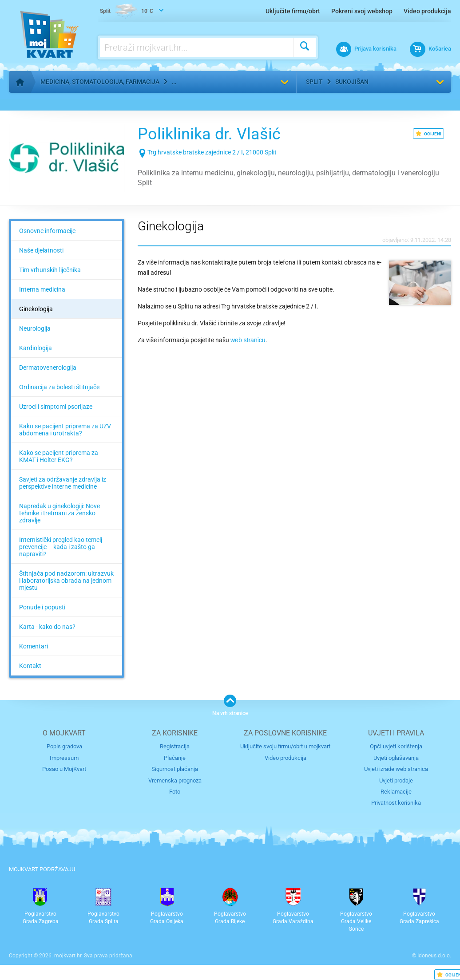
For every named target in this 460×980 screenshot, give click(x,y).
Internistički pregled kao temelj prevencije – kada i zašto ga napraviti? (61, 547)
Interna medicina (42, 289)
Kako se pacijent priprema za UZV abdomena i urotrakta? (65, 430)
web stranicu (248, 340)
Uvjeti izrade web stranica (396, 769)
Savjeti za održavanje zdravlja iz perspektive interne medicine (63, 483)
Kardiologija (36, 348)
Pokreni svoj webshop (362, 11)
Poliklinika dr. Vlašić (209, 134)
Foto (175, 792)
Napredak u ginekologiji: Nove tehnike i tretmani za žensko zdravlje (59, 513)
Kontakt (30, 666)
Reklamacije (396, 792)
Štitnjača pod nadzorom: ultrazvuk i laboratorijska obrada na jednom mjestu (66, 581)
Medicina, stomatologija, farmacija (100, 82)
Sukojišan (352, 82)
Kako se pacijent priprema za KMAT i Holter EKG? (59, 456)
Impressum (64, 758)
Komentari (34, 646)
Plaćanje (175, 758)
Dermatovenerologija (48, 367)
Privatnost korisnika (396, 803)
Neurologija (35, 328)
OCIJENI (428, 134)
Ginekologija (36, 309)
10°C (127, 12)
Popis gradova (64, 746)
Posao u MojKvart (64, 769)
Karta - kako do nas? (47, 627)
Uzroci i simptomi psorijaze (56, 407)
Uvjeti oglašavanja (396, 758)
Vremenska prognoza (175, 780)
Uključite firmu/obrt (293, 11)
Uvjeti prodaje (396, 780)
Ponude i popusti (42, 607)
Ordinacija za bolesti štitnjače (59, 387)
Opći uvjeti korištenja (396, 746)
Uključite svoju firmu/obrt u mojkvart (285, 746)
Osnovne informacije (47, 231)
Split (314, 82)
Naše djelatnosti (41, 250)
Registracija (175, 746)
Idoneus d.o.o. (434, 956)
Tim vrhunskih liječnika (50, 270)
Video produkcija (427, 11)
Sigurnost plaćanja (175, 769)
